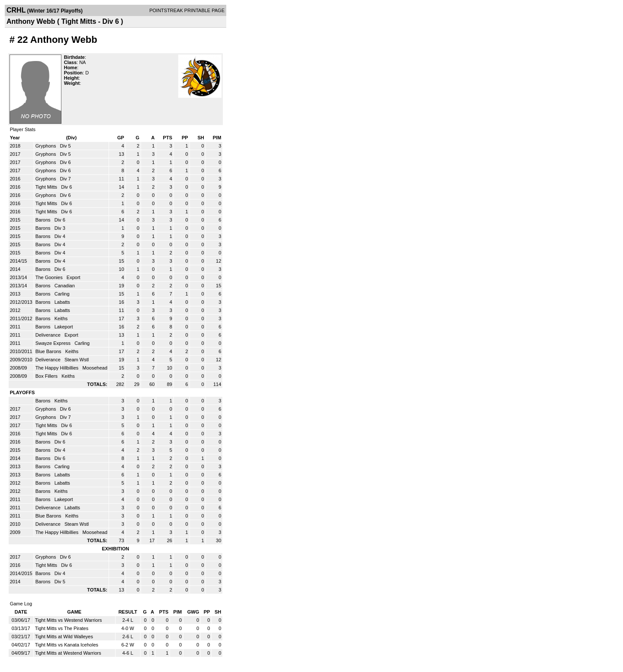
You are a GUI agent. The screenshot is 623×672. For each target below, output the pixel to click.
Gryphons (47, 146)
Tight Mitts (47, 187)
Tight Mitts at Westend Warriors (68, 653)
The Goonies (50, 277)
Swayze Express (54, 343)
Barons (44, 220)
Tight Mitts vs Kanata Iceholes (67, 645)
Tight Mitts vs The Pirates (62, 628)
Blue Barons (49, 351)
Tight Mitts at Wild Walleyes (64, 637)
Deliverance (49, 335)
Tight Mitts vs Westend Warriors (69, 620)
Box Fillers (47, 376)
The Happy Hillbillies (58, 368)
